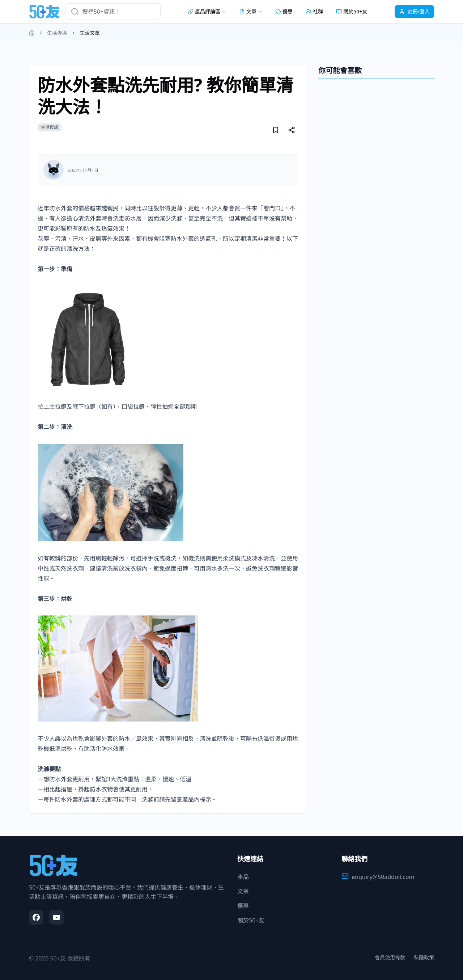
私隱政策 (424, 957)
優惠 (284, 11)
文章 (243, 891)
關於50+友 (352, 11)
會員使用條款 (390, 957)
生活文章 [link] (90, 33)
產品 (243, 877)
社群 (314, 11)
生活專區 (57, 33)
